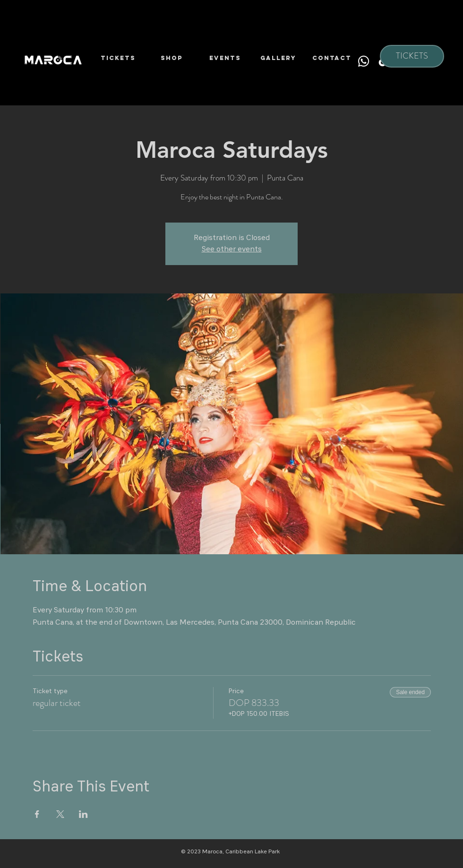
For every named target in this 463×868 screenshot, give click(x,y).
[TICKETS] (412, 56)
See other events (232, 249)
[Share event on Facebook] (37, 814)
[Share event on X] (60, 814)
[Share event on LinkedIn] (83, 814)
